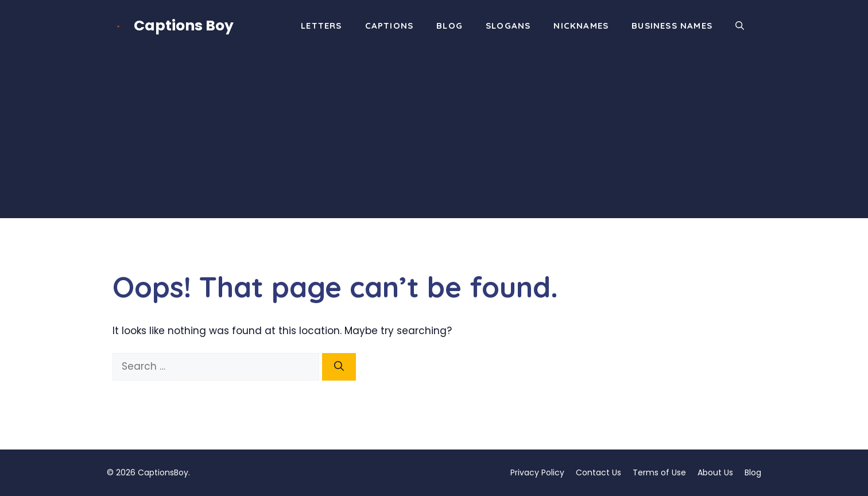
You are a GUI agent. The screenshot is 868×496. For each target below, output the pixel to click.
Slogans (508, 26)
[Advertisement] (434, 138)
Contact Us (598, 472)
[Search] (339, 367)
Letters (321, 26)
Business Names (672, 26)
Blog (449, 26)
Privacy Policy (537, 472)
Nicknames (581, 26)
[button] (740, 26)
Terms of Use (659, 472)
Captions (390, 26)
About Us (715, 472)
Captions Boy (184, 26)
